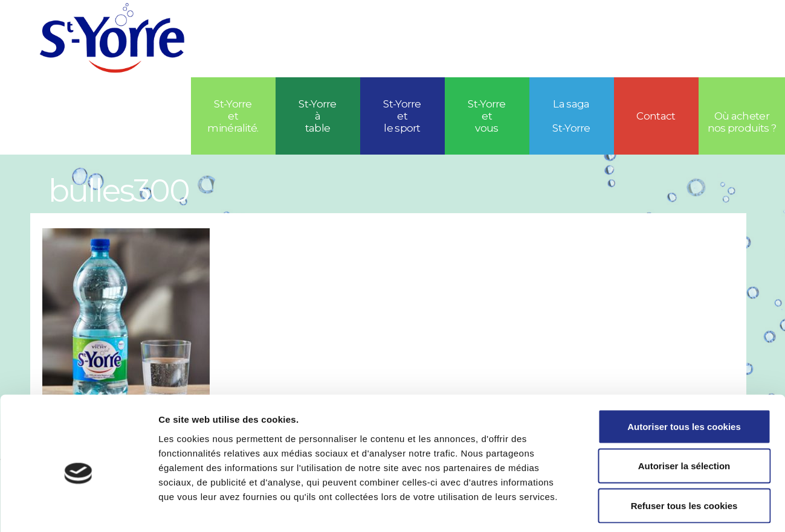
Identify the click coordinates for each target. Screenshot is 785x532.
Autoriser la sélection (684, 413)
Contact (656, 116)
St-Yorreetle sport (402, 116)
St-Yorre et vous (487, 116)
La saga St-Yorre (571, 116)
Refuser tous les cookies (684, 453)
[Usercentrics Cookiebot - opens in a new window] (78, 508)
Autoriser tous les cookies (684, 373)
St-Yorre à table (318, 116)
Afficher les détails (666, 508)
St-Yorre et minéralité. (233, 116)
